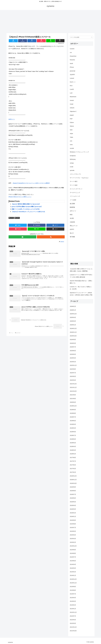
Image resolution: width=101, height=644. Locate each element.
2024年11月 (73, 332)
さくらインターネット (76, 189)
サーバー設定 (74, 185)
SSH (71, 130)
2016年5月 (73, 502)
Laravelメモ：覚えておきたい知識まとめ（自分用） (81, 288)
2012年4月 (73, 620)
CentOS (72, 49)
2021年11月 (73, 387)
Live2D (72, 89)
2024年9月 (73, 340)
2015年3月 (73, 539)
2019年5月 (73, 424)
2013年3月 (73, 601)
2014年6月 (73, 561)
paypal (72, 115)
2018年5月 (73, 443)
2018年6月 (73, 439)
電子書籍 (72, 237)
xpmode (72, 170)
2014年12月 (73, 546)
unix (71, 141)
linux (71, 86)
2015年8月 (73, 524)
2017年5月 (73, 465)
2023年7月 (73, 347)
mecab (72, 100)
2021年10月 (73, 391)
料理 (71, 215)
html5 (71, 64)
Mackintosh (73, 97)
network (72, 108)
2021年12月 (73, 384)
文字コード (73, 211)
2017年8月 (73, 458)
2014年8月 (73, 553)
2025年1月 (73, 325)
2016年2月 (73, 513)
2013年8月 (73, 590)
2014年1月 (73, 575)
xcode (72, 167)
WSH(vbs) (73, 159)
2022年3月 (73, 380)
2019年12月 (73, 406)
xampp (72, 163)
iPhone (72, 67)
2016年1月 (73, 517)
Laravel (72, 78)
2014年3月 (73, 568)
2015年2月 (73, 542)
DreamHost (73, 56)
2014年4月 (73, 564)
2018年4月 (73, 447)
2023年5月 (73, 354)
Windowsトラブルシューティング (79, 152)
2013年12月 (73, 579)
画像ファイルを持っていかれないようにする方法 (26, 209)
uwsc (71, 145)
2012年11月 (73, 612)
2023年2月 (73, 362)
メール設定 (73, 200)
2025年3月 (73, 321)
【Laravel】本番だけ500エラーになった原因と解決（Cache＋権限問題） (81, 270)
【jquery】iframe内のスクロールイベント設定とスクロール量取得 (31, 183)
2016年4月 (73, 505)
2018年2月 (73, 454)
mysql (72, 104)
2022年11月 (73, 365)
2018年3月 (73, 450)
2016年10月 (73, 483)
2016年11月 (73, 480)
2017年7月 (73, 461)
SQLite (72, 126)
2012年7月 (73, 616)
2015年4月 (73, 535)
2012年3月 (73, 623)
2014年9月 (73, 550)
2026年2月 (73, 306)
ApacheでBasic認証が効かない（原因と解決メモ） (81, 282)
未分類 (72, 218)
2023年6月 (73, 351)
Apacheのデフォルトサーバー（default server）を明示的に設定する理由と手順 (81, 294)
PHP (71, 119)
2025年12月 (73, 314)
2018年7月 (73, 435)
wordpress (73, 156)
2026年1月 (73, 310)
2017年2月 (73, 472)
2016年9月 (73, 487)
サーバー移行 (74, 181)
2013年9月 (73, 587)
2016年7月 (73, 494)
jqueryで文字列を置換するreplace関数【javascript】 (27, 207)
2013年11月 (73, 583)
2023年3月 (73, 358)
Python (72, 122)
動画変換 (72, 207)
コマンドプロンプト (76, 174)
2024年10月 (73, 336)
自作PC (72, 229)
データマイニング (75, 193)
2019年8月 (73, 413)
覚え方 (72, 233)
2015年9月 (73, 520)
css (71, 52)
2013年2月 (73, 605)
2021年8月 (73, 399)
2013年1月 (73, 609)
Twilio (71, 137)
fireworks (72, 60)
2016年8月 (73, 491)
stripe (71, 134)
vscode (72, 148)
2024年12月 (73, 329)
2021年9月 (73, 395)
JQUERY (17, 218)
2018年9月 (73, 432)
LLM (71, 93)
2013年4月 (73, 598)
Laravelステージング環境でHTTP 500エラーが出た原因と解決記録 (81, 276)
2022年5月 (73, 376)
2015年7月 (73, 528)
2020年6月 (73, 402)
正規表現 (72, 222)
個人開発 (72, 204)
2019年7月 (73, 417)
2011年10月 (73, 631)
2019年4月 (73, 428)
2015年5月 (73, 531)
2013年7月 (73, 594)
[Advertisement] (50, 22)
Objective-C (73, 111)
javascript (11, 218)
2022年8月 (73, 369)
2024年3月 (73, 343)
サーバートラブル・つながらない (79, 178)
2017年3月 (73, 469)
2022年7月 (73, 373)
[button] (92, 37)
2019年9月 (73, 410)
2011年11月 (73, 627)
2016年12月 (73, 476)
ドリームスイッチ (75, 196)
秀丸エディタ (74, 226)
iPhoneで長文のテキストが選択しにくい (20, 197)
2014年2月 (73, 572)
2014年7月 (73, 557)
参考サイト (12, 119)
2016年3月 (73, 509)
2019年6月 (73, 421)
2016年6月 (73, 498)
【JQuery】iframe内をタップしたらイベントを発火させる (28, 212)
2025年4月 (73, 317)
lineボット (73, 82)
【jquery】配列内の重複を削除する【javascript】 (26, 204)
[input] (81, 37)
